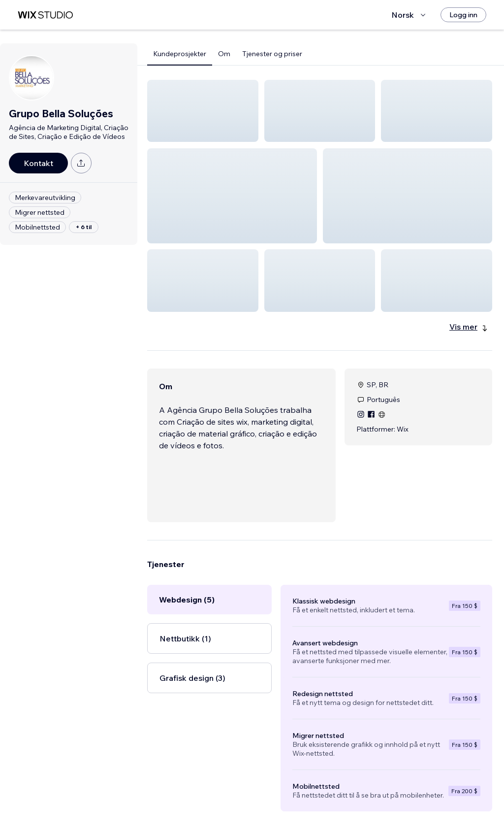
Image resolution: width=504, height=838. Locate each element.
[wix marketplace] (45, 15)
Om (224, 54)
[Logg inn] (463, 15)
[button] (203, 111)
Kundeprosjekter (180, 54)
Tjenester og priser (272, 54)
